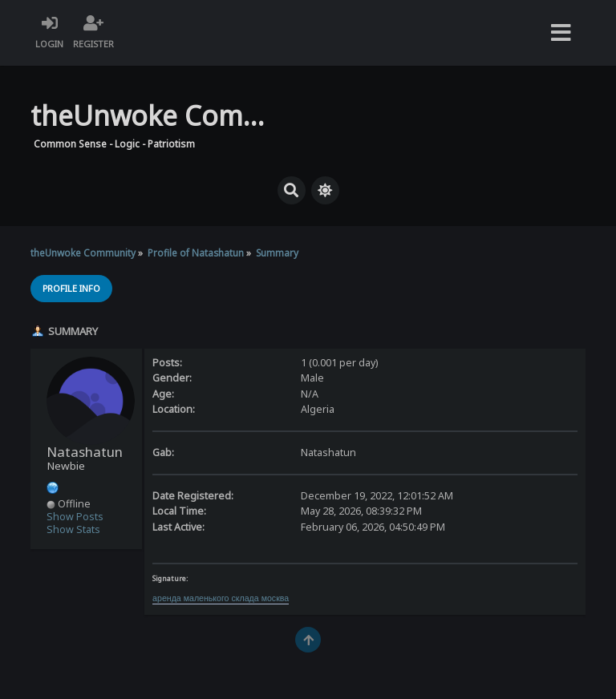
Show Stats (73, 529)
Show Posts (75, 517)
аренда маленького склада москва (221, 598)
